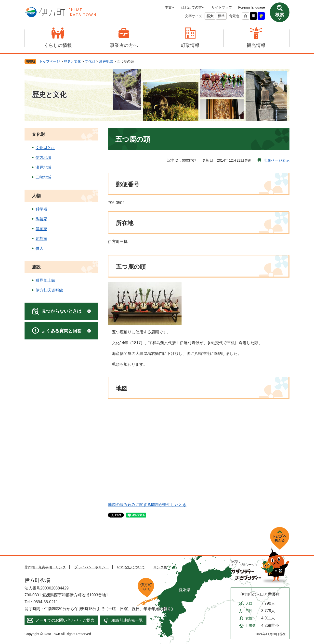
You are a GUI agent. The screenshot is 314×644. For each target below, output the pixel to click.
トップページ (50, 61)
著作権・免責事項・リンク (45, 567)
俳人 (39, 248)
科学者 (41, 209)
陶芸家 (41, 219)
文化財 (90, 61)
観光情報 (256, 45)
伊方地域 (43, 158)
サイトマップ (222, 7)
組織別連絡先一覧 (127, 620)
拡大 (210, 16)
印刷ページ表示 (277, 160)
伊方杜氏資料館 (49, 290)
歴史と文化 (72, 61)
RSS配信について (131, 567)
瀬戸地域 (106, 61)
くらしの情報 (58, 45)
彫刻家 (41, 239)
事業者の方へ (124, 45)
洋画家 (41, 229)
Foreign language (252, 7)
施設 (36, 267)
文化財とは (45, 148)
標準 (221, 16)
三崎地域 (43, 177)
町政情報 (190, 45)
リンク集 (160, 567)
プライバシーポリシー (92, 567)
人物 (36, 196)
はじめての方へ (193, 7)
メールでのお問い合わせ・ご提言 (65, 620)
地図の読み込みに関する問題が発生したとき (147, 505)
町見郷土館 (45, 280)
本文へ (170, 7)
